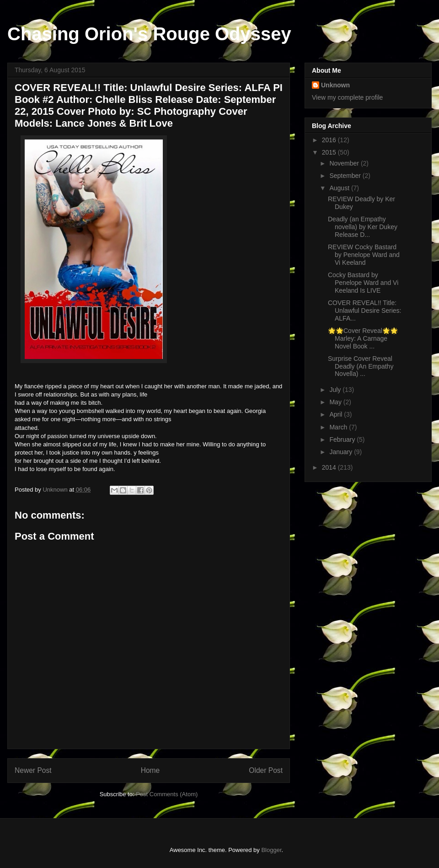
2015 (330, 152)
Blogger (271, 850)
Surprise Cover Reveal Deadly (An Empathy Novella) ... (361, 366)
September (346, 176)
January (342, 452)
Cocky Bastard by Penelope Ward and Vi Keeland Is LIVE (363, 283)
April (337, 414)
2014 (330, 467)
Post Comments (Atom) (167, 794)
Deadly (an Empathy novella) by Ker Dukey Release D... (363, 227)
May (336, 402)
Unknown (335, 85)
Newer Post (33, 770)
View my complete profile (347, 97)
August (340, 188)
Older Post (266, 770)
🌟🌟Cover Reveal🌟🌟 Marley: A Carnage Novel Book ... (363, 338)
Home (150, 770)
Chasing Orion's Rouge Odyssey (149, 34)
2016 (330, 140)
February (343, 439)
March (339, 427)
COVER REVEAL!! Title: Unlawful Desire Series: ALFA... (365, 311)
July (336, 390)
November (345, 163)
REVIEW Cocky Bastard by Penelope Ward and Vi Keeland (364, 255)
